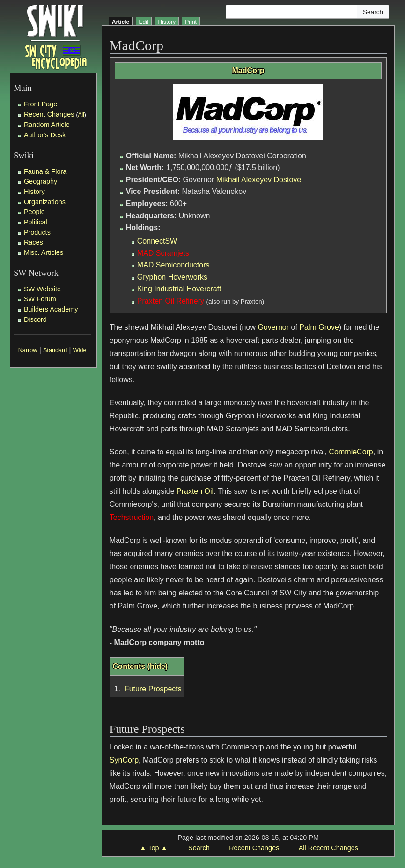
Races (33, 242)
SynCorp (124, 760)
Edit (144, 22)
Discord (35, 319)
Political (36, 222)
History (34, 192)
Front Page (40, 104)
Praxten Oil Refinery (171, 301)
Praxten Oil (195, 491)
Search (199, 848)
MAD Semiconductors (173, 265)
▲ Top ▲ (153, 848)
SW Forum (40, 299)
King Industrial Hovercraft (179, 289)
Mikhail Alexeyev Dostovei (260, 180)
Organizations (45, 202)
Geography (40, 181)
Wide (80, 350)
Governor (273, 327)
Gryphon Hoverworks (172, 277)
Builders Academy (51, 309)
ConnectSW (157, 241)
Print (191, 22)
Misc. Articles (44, 252)
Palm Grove (319, 327)
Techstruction (132, 517)
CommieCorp (351, 452)
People (34, 212)
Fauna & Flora (45, 171)
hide (158, 666)
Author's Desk (45, 135)
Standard (55, 350)
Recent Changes (49, 114)
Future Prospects (153, 689)
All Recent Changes (328, 848)
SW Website (42, 289)
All (81, 115)
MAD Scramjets (163, 253)
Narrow (28, 350)
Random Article (47, 125)
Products (37, 232)
